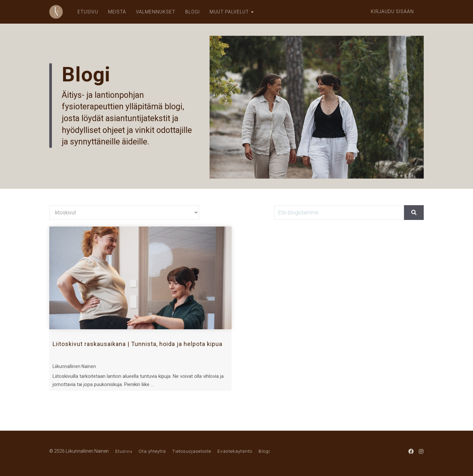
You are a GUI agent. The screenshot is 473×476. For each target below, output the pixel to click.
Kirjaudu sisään (392, 11)
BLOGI (192, 12)
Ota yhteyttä (152, 451)
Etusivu (124, 451)
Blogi (264, 451)
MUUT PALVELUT (232, 12)
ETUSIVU (88, 12)
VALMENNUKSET (156, 12)
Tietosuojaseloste (192, 451)
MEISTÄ (117, 12)
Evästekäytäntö (235, 451)
